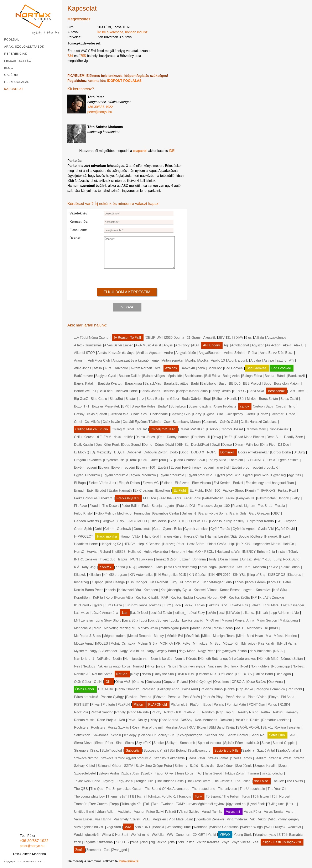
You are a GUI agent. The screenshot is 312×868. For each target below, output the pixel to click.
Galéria (11, 75)
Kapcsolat (14, 89)
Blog (9, 68)
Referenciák (16, 54)
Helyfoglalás (17, 82)
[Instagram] (17, 827)
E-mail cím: (78, 230)
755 (83, 56)
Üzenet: (76, 238)
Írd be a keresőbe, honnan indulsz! (123, 32)
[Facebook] (7, 827)
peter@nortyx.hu (32, 846)
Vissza (127, 307)
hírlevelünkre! (129, 861)
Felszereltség (18, 61)
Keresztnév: (79, 222)
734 (70, 56)
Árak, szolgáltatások (24, 47)
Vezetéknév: (79, 213)
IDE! (172, 151)
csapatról (140, 151)
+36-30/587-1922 (34, 841)
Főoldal (12, 39)
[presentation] (129, 278)
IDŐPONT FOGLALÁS (124, 81)
